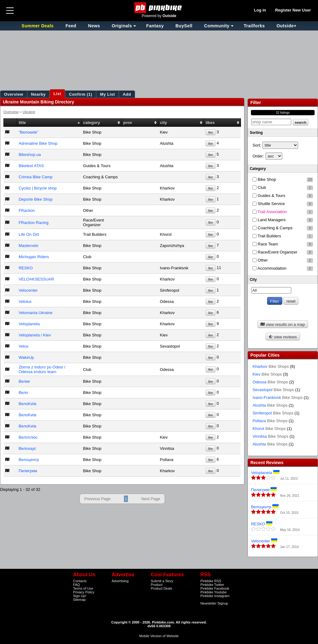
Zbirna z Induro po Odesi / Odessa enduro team (42, 369)
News (94, 26)
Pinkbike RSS (211, 581)
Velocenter (28, 290)
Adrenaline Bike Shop (38, 143)
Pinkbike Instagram (215, 596)
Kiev (267, 374)
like (211, 132)
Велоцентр (29, 460)
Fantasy (155, 26)
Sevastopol (273, 390)
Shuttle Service (283, 204)
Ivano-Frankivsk (277, 397)
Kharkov (271, 366)
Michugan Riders (34, 257)
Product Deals (161, 588)
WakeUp (26, 357)
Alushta (270, 405)
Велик (24, 381)
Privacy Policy (84, 592)
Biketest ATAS (31, 166)
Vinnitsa (270, 436)
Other (283, 260)
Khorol (269, 429)
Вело (23, 393)
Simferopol (273, 413)
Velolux (25, 301)
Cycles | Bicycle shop (38, 188)
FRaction (27, 210)
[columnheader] (10, 123)
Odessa (270, 382)
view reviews (283, 337)
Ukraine (29, 112)
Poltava (270, 421)
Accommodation (283, 268)
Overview (11, 112)
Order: (258, 156)
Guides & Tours (283, 196)
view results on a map (283, 324)
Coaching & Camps (283, 228)
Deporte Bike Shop (36, 199)
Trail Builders (283, 236)
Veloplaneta (29, 324)
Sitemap (79, 600)
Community (217, 26)
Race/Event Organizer (283, 252)
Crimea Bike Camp (36, 177)
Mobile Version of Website (159, 636)
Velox (24, 346)
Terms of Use (83, 588)
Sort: (257, 145)
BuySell (184, 26)
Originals (122, 26)
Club (283, 188)
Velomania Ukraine (36, 313)
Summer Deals (38, 26)
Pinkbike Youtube (213, 592)
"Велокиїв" (28, 132)
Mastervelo (29, 246)
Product (157, 585)
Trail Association (283, 212)
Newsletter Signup (214, 603)
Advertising (120, 581)
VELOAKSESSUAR (36, 279)
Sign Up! (79, 596)
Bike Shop (283, 180)
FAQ (76, 585)
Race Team (283, 244)
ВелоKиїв (27, 404)
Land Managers (283, 220)
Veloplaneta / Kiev (35, 335)
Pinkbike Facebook (215, 588)
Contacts (80, 581)
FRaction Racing (34, 223)
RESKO (26, 268)
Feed (71, 26)
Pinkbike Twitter (212, 585)
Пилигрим (28, 471)
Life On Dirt (29, 234)
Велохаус (27, 448)
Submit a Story (162, 581)
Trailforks (254, 26)
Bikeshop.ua (30, 155)
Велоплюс (28, 437)
